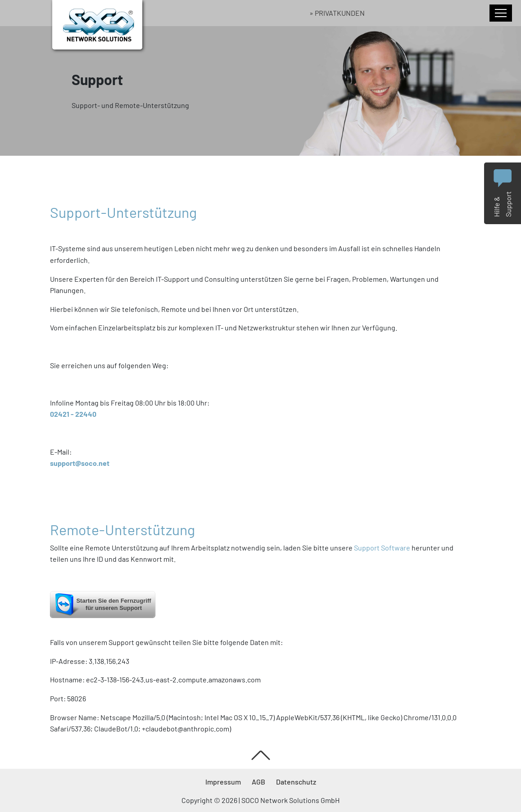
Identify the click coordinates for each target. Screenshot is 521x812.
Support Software (382, 548)
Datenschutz (296, 782)
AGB (258, 782)
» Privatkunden (337, 13)
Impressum (223, 782)
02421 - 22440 (73, 414)
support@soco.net (80, 463)
